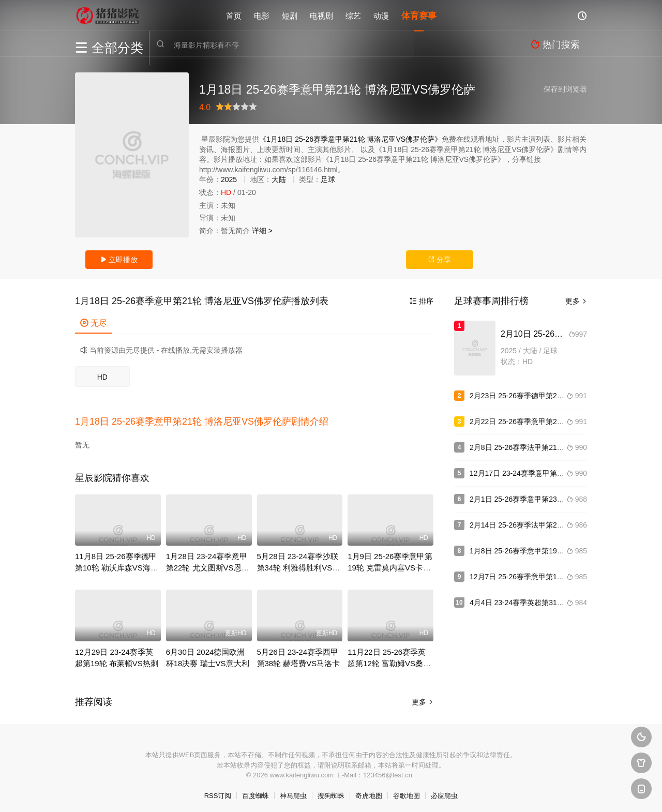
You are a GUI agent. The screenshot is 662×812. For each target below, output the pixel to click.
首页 (234, 15)
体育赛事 (419, 15)
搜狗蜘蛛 (331, 792)
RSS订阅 (218, 792)
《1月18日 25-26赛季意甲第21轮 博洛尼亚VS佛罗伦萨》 (350, 139)
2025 (229, 179)
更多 (423, 698)
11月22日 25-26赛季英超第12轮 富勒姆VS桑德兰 (389, 659)
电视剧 (321, 15)
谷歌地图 (407, 792)
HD (102, 377)
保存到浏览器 (565, 89)
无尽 (94, 323)
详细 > (262, 231)
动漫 (381, 15)
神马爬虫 (293, 792)
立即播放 (119, 260)
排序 (422, 301)
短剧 (290, 15)
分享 (440, 260)
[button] (207, 419)
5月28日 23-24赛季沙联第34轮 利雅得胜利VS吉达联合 (299, 564)
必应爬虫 (444, 792)
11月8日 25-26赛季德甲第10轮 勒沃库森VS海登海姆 (117, 564)
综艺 (353, 15)
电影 (262, 15)
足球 (328, 179)
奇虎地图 (369, 792)
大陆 (279, 179)
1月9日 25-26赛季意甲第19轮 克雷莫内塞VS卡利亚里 (390, 564)
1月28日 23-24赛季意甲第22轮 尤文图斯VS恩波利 (208, 564)
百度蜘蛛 (255, 792)
